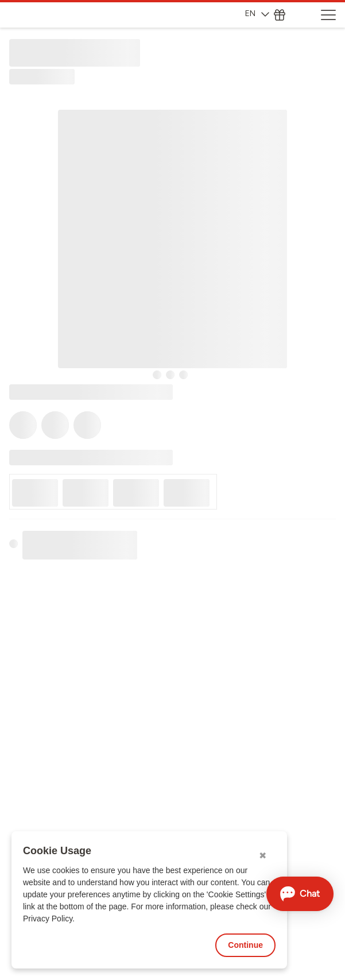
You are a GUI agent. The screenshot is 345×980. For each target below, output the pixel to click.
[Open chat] (300, 894)
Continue (245, 945)
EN (257, 13)
